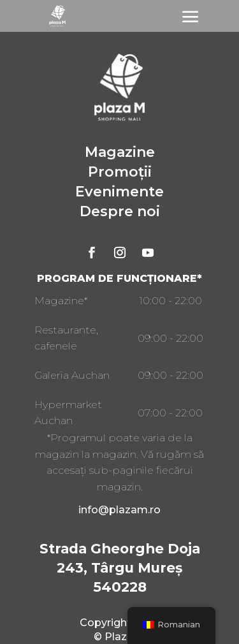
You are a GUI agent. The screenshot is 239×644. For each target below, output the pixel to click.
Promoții (120, 172)
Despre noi (120, 211)
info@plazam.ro (119, 510)
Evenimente (119, 192)
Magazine (120, 152)
